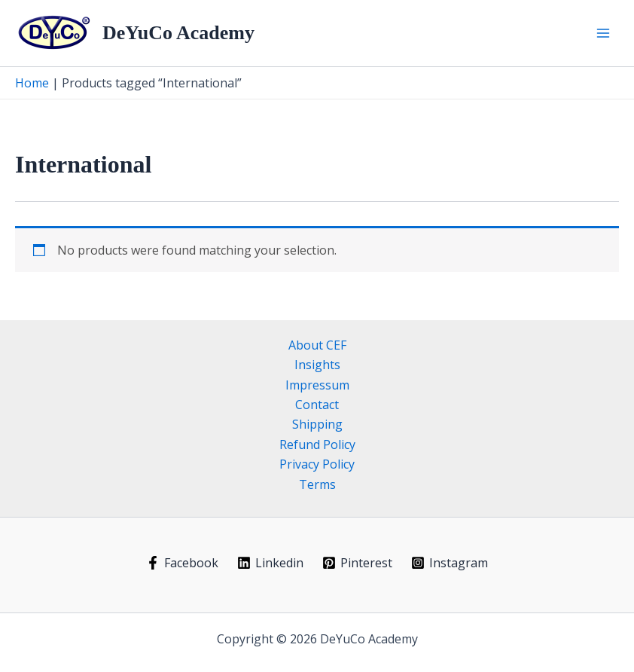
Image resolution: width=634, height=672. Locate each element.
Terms (317, 484)
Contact (317, 405)
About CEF (317, 345)
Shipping (317, 424)
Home (32, 83)
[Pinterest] (358, 563)
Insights (317, 365)
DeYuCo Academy (178, 33)
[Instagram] (449, 563)
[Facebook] (183, 563)
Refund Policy (317, 444)
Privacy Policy (317, 464)
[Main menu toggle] (603, 33)
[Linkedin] (271, 563)
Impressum (317, 385)
